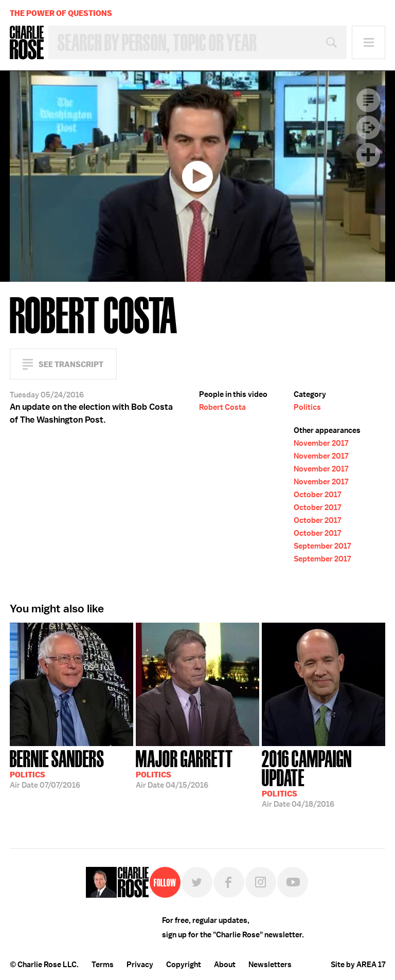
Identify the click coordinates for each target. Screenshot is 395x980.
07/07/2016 (57, 768)
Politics (307, 407)
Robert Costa (222, 407)
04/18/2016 (324, 778)
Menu (369, 42)
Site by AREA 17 (358, 965)
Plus (368, 155)
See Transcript (71, 364)
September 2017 (322, 546)
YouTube (293, 882)
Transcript (368, 100)
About (225, 965)
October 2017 (317, 495)
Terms (103, 965)
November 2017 (321, 443)
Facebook (229, 882)
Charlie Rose (27, 43)
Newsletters (270, 965)
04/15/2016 (184, 768)
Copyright (184, 965)
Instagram (261, 882)
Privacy (140, 965)
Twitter (197, 882)
